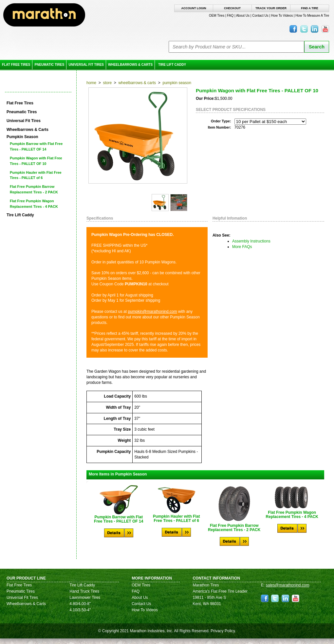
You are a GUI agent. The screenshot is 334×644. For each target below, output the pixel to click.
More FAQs (242, 247)
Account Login (194, 8)
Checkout (232, 8)
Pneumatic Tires (49, 65)
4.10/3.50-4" (80, 610)
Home (91, 83)
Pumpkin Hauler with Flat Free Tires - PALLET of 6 (36, 175)
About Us (243, 16)
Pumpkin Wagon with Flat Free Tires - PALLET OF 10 (36, 161)
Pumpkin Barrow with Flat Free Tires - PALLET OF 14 (36, 146)
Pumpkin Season (177, 83)
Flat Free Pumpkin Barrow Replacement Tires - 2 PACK (34, 189)
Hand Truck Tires (84, 591)
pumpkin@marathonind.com (152, 312)
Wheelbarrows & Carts (130, 65)
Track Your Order (271, 8)
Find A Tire (309, 8)
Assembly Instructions (251, 241)
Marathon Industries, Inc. (151, 631)
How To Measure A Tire (312, 16)
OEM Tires (217, 16)
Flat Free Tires (16, 65)
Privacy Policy (223, 631)
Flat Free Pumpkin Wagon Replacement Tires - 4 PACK (34, 204)
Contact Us (260, 16)
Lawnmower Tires (85, 598)
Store (107, 83)
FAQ (230, 16)
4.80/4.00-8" (80, 604)
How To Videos (282, 16)
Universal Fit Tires (86, 65)
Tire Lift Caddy (172, 65)
